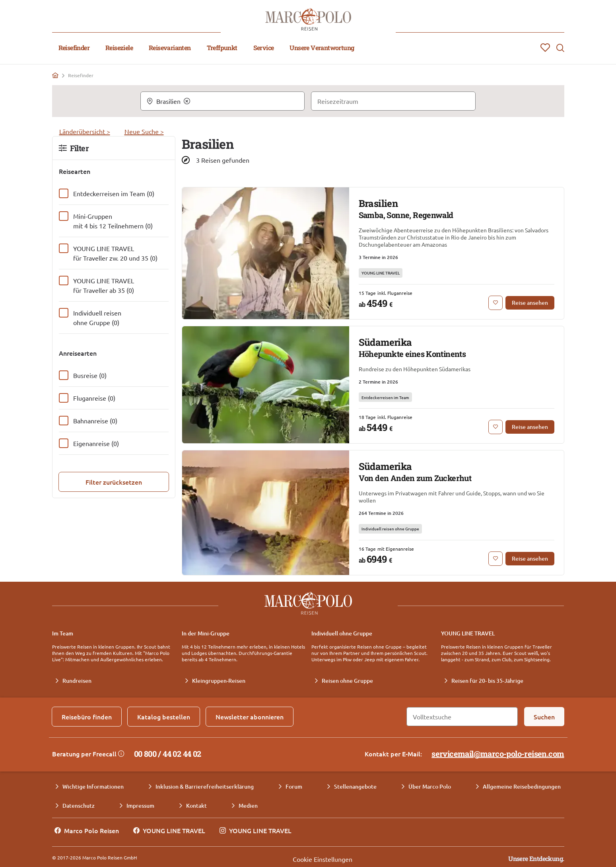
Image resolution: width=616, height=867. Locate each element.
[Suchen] (544, 717)
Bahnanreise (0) (95, 421)
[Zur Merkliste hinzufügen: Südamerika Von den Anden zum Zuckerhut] (496, 559)
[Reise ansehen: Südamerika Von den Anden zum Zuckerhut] (530, 559)
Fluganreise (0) (94, 398)
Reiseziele (119, 48)
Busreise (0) (90, 375)
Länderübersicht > (85, 131)
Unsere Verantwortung (322, 48)
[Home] (55, 75)
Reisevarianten (170, 48)
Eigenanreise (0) (96, 443)
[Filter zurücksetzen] (114, 482)
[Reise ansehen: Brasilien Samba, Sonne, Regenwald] (530, 303)
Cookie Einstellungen (323, 859)
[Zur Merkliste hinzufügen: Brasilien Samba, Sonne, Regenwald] (496, 303)
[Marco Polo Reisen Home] (308, 19)
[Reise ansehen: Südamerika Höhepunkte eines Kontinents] (530, 427)
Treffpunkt (222, 48)
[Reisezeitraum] (393, 101)
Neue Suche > (144, 131)
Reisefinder (74, 48)
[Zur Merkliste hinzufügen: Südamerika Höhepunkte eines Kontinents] (496, 427)
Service (264, 48)
